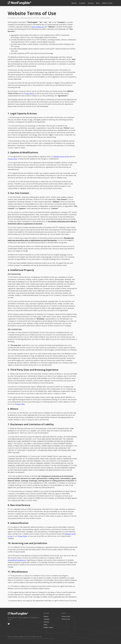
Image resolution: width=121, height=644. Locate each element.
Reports (74, 3)
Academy (82, 3)
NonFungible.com (38, 27)
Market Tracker (107, 3)
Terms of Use (66, 619)
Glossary (91, 3)
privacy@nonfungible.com (17, 560)
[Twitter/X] (9, 624)
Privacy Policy (29, 93)
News (98, 3)
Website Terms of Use (61, 157)
